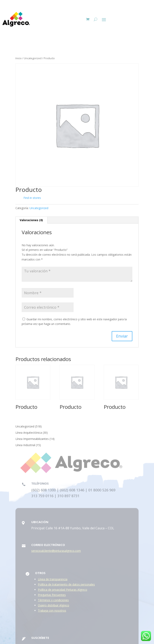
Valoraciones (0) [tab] (31, 220)
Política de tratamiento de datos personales (66, 586)
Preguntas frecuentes (52, 596)
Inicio (19, 58)
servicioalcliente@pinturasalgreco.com (56, 552)
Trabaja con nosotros (52, 612)
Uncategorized (33, 58)
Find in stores (29, 198)
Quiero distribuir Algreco (54, 607)
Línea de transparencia (53, 581)
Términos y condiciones (53, 602)
